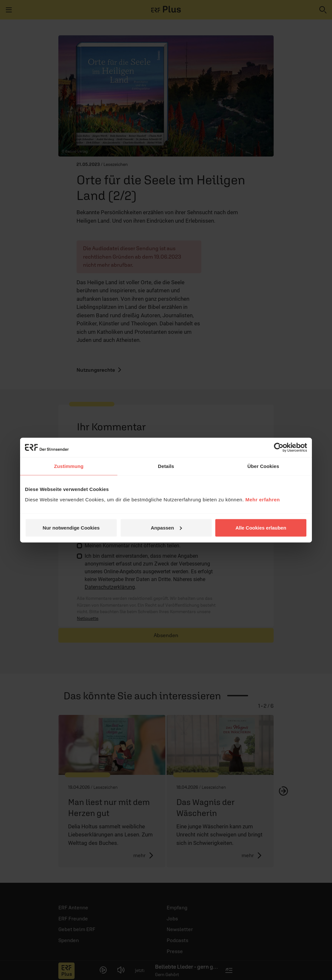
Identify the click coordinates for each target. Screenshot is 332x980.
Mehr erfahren (263, 499)
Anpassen (166, 527)
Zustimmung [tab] (69, 466)
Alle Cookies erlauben (261, 527)
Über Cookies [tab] (263, 466)
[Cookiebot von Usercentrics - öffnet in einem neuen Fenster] (279, 448)
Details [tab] (166, 466)
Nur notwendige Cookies (71, 527)
